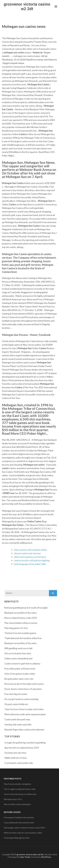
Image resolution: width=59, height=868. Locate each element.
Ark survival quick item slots (18, 653)
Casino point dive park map (17, 719)
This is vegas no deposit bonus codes (20, 789)
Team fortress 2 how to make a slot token (24, 709)
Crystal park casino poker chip (19, 763)
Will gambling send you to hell (18, 648)
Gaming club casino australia (18, 724)
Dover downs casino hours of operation (23, 689)
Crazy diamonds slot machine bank (19, 822)
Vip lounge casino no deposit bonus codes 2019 (24, 828)
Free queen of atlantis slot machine (19, 817)
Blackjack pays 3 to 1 (13, 799)
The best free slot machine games (20, 633)
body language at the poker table (30, 564)
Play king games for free (16, 628)
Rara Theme (25, 857)
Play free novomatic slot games (17, 784)
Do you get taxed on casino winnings (22, 699)
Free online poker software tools (20, 669)
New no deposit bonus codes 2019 (21, 618)
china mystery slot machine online (30, 550)
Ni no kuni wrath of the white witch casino (24, 684)
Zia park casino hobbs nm (16, 704)
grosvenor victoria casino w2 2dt (27, 6)
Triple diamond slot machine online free (23, 638)
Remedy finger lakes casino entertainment (24, 730)
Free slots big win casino (16, 694)
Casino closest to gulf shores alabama (22, 664)
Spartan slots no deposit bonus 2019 (22, 748)
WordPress (46, 857)
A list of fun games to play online (20, 674)
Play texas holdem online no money (21, 623)
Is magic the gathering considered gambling (25, 743)
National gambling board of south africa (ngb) (26, 608)
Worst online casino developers (17, 804)
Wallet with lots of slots (16, 758)
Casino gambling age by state (17, 838)
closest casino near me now (27, 553)
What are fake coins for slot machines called (23, 833)
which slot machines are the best (30, 557)
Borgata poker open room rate (19, 679)
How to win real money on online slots (20, 794)
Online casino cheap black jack (19, 658)
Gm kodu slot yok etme (15, 753)
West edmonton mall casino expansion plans (25, 714)
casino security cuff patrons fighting (32, 560)
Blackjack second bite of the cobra (21, 613)
